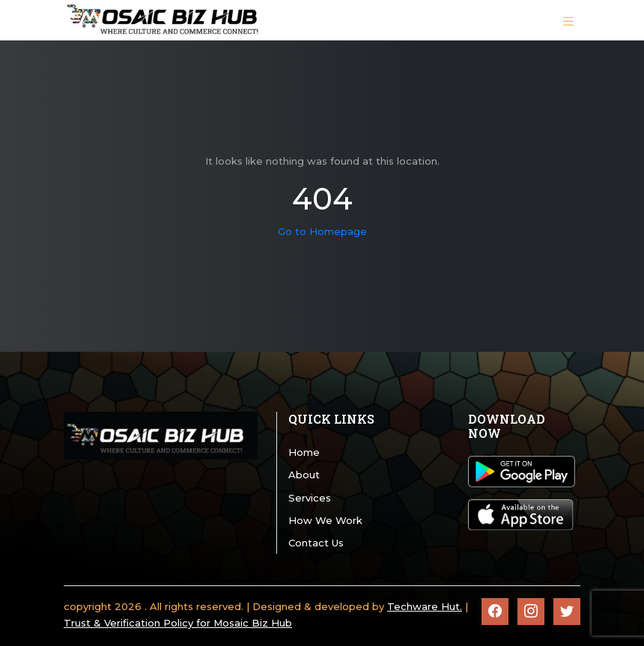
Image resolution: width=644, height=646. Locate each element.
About (304, 475)
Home (304, 452)
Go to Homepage (322, 231)
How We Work (325, 520)
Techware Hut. (425, 606)
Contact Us (316, 543)
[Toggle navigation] (568, 20)
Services (310, 498)
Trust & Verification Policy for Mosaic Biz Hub (178, 623)
